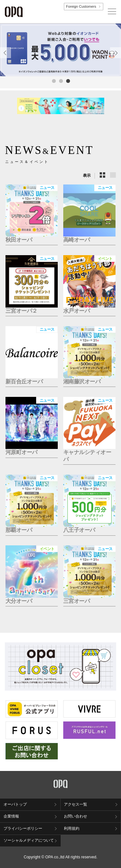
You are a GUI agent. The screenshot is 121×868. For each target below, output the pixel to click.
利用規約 (72, 828)
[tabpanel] (60, 50)
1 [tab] (54, 81)
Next (116, 58)
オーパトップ (15, 804)
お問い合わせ (76, 816)
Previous (5, 58)
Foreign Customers (81, 6)
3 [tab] (68, 81)
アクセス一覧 (76, 804)
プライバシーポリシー (23, 828)
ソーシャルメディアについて (29, 840)
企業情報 (11, 816)
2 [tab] (61, 81)
